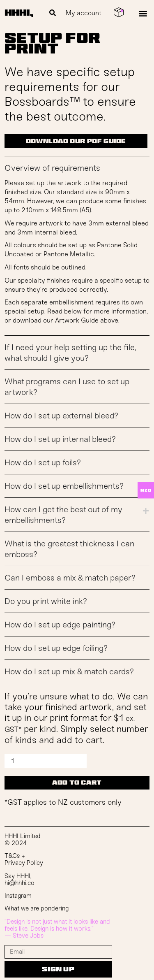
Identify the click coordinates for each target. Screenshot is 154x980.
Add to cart (77, 783)
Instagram (18, 896)
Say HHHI (17, 876)
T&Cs (12, 856)
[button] (52, 13)
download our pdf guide (76, 141)
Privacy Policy (24, 863)
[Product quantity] (46, 761)
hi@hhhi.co (20, 883)
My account (84, 13)
